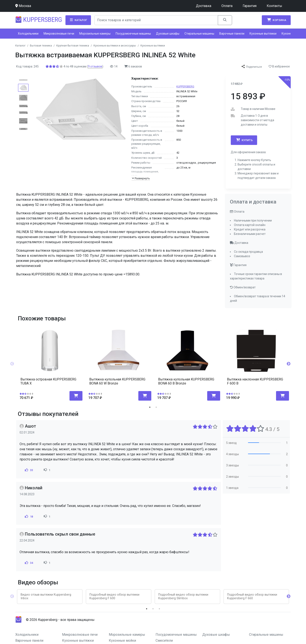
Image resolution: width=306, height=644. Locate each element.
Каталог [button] (78, 20)
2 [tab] (156, 407)
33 (29, 470)
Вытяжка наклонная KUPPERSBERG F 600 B (255, 381)
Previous (12, 364)
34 (29, 563)
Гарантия (250, 6)
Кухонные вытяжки (263, 34)
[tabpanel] (50, 362)
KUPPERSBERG (185, 86)
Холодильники (28, 34)
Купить (244, 140)
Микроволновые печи (59, 34)
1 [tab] (150, 407)
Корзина (276, 20)
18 (29, 516)
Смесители (164, 640)
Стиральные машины (199, 34)
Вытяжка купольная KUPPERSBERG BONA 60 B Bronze (186, 381)
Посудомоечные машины (133, 34)
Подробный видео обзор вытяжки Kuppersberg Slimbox (183, 596)
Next (289, 364)
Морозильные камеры (95, 34)
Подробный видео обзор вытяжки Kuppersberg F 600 (114, 596)
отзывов (95, 66)
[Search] (156, 20)
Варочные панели (232, 34)
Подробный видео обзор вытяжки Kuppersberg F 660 (252, 596)
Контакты (274, 6)
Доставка (204, 6)
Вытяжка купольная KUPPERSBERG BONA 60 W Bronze (117, 381)
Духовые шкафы (168, 34)
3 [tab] (159, 609)
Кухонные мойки (122, 640)
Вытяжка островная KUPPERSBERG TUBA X (48, 381)
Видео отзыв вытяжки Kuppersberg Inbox (46, 596)
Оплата (227, 6)
